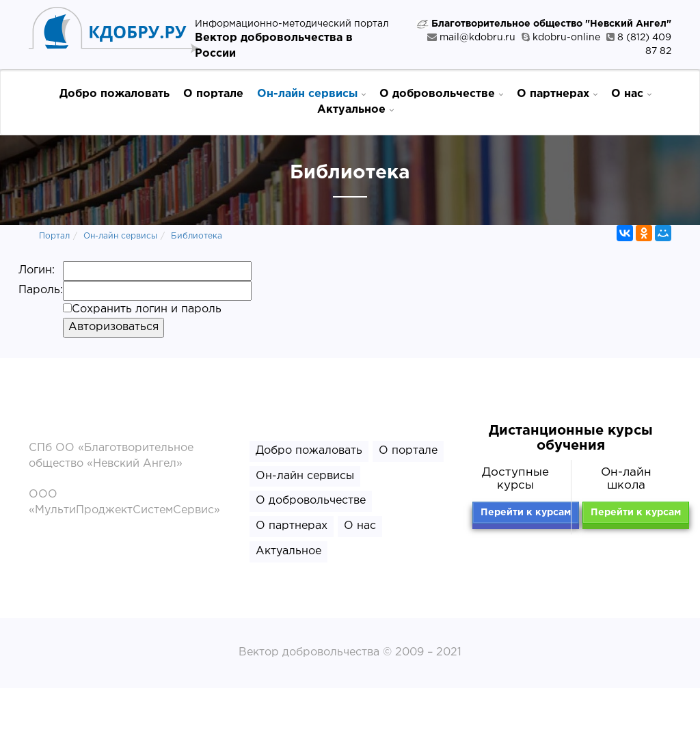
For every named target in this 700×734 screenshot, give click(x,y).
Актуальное (355, 109)
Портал (54, 236)
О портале (213, 94)
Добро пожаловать (115, 94)
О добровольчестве (441, 93)
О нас (631, 93)
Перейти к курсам (526, 513)
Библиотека (197, 236)
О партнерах (557, 93)
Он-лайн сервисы (311, 93)
